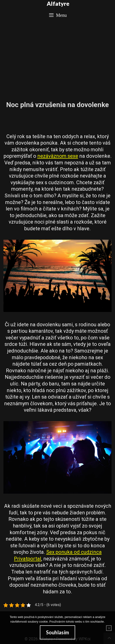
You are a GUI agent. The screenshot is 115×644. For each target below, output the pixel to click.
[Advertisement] (57, 58)
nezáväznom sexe (58, 156)
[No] (109, 628)
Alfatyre (58, 3)
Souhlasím (57, 632)
